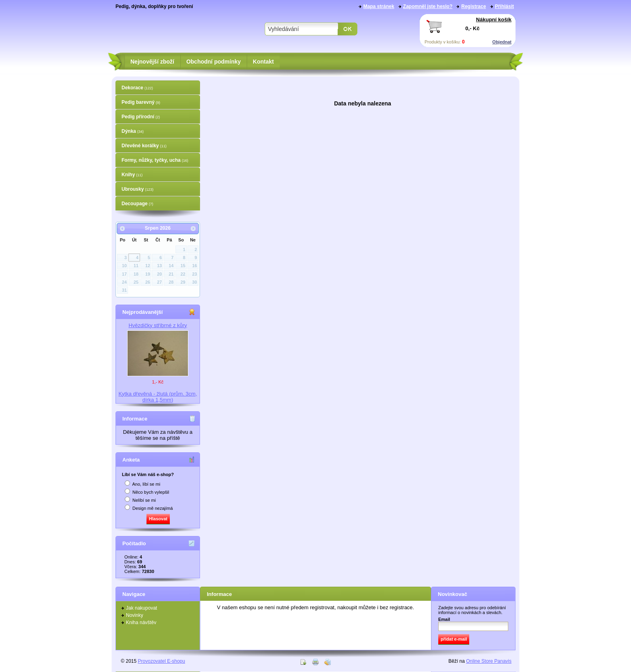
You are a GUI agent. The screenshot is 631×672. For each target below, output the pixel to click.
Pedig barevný (141, 102)
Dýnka (133, 131)
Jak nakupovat (141, 608)
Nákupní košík (494, 20)
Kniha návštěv (141, 623)
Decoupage (137, 204)
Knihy (132, 175)
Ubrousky (137, 189)
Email (444, 619)
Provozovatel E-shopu (162, 661)
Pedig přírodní (141, 117)
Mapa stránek (379, 6)
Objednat (502, 42)
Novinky (135, 615)
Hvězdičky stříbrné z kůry (158, 325)
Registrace (473, 6)
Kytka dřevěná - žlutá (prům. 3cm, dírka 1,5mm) (158, 397)
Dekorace (137, 88)
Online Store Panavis (489, 661)
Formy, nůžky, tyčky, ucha (155, 160)
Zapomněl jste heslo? (428, 6)
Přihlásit (504, 6)
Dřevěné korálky (144, 146)
